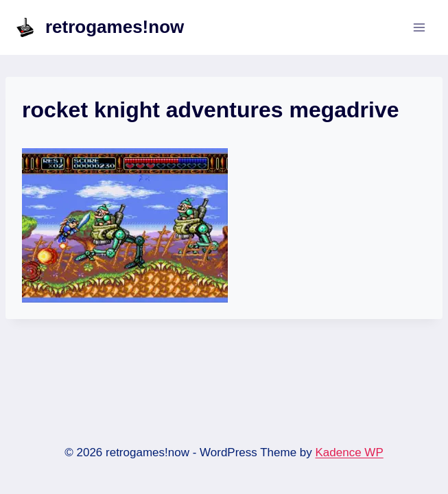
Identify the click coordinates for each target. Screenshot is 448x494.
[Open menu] (419, 27)
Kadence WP (350, 452)
